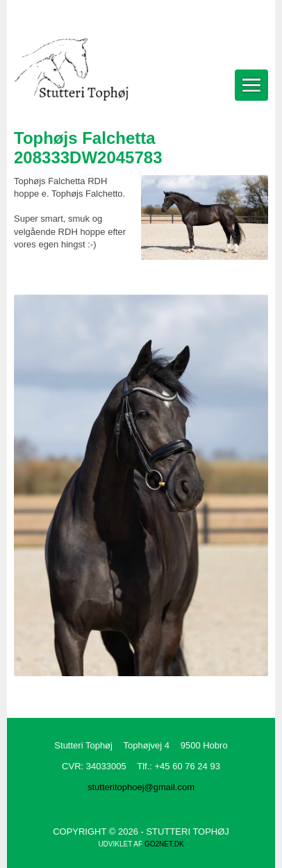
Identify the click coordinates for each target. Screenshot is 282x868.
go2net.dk (164, 844)
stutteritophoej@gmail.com (141, 787)
